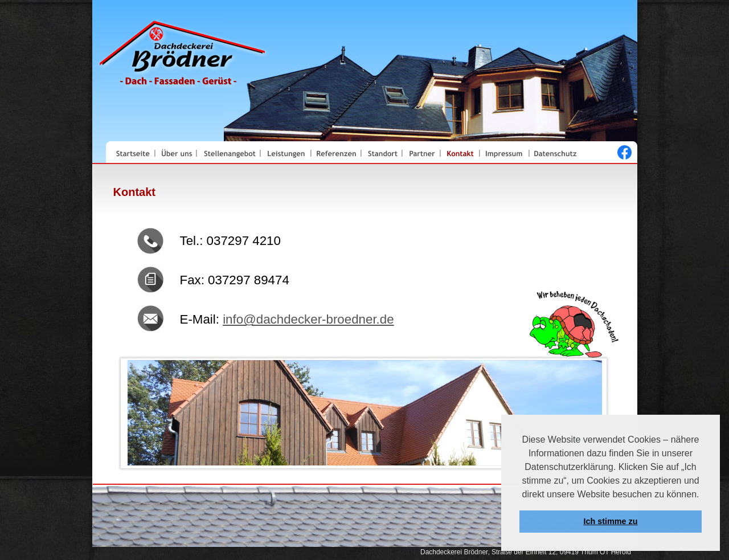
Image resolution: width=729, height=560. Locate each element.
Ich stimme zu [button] (610, 521)
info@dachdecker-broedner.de (308, 319)
